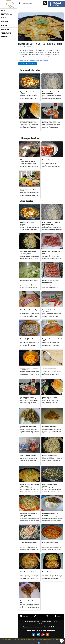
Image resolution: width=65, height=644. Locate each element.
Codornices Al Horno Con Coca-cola (51, 252)
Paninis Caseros (47, 572)
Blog (56, 622)
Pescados (5, 22)
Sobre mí (40, 624)
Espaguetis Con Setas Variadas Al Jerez (52, 340)
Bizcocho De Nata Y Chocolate (29, 455)
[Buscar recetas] (31, 3)
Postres (4, 26)
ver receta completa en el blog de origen (37, 60)
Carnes (4, 18)
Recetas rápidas (7, 14)
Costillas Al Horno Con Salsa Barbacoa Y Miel (50, 282)
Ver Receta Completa (28, 64)
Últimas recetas (47, 622)
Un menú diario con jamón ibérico (52, 160)
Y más (49, 643)
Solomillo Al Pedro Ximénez (50, 426)
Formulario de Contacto (51, 627)
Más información (44, 643)
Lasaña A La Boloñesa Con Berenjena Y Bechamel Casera (29, 122)
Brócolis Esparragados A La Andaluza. (28, 427)
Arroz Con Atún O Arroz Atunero (29, 281)
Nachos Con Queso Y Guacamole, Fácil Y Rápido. (29, 485)
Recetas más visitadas (32, 622)
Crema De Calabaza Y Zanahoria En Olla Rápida (29, 369)
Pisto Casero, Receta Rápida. (51, 543)
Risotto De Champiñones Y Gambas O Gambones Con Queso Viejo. (52, 122)
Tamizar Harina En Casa (49, 368)
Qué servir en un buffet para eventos (28, 190)
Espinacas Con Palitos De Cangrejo (27, 93)
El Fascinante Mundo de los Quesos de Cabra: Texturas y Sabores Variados (28, 161)
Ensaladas (5, 29)
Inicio (3, 10)
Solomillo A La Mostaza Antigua (29, 310)
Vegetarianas (6, 33)
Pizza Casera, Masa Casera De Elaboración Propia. (51, 93)
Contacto (5, 37)
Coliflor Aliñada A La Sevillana (29, 543)
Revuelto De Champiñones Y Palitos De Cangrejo (28, 252)
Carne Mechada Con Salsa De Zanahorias (51, 311)
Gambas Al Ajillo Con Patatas (28, 339)
